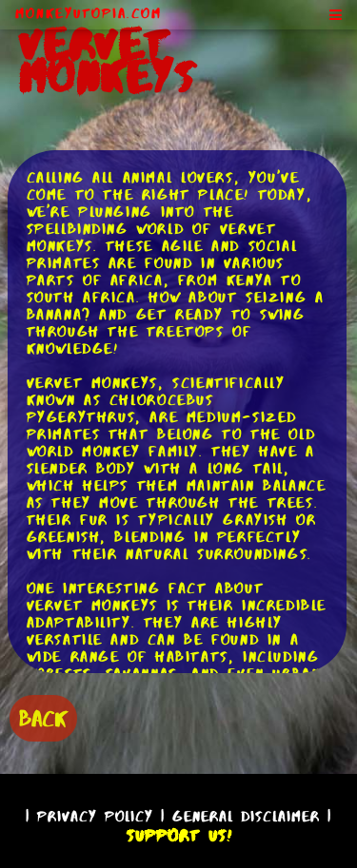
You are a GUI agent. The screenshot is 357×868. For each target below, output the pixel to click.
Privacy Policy (95, 816)
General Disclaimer (246, 816)
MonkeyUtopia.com (89, 13)
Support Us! (179, 836)
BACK (43, 718)
